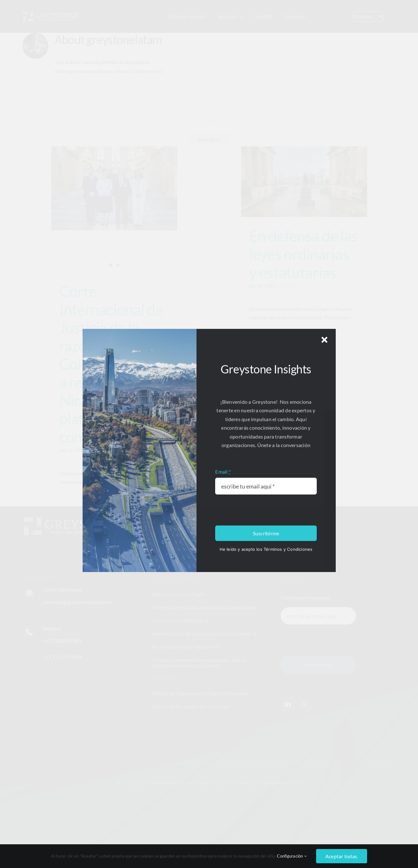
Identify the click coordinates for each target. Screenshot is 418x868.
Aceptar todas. (342, 856)
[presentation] (263, 772)
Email (223, 733)
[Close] (324, 601)
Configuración (292, 856)
